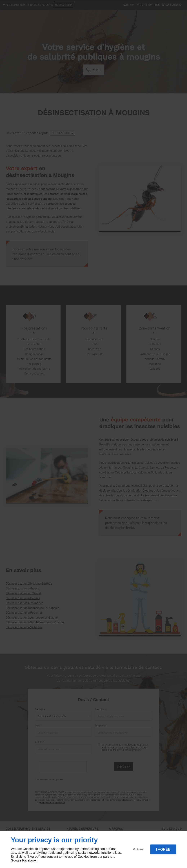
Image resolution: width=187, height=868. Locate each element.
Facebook (29, 860)
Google (16, 860)
